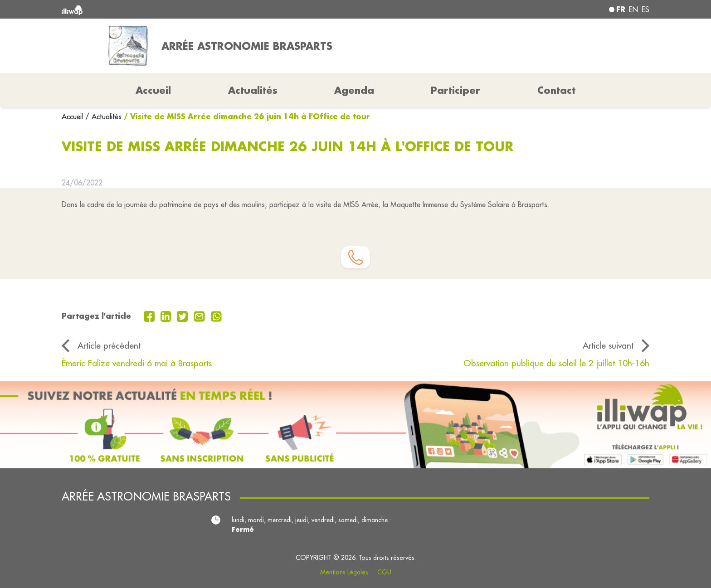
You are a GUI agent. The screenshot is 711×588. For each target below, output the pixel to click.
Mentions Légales (344, 572)
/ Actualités (103, 117)
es (645, 10)
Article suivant (608, 345)
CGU (384, 572)
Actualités (253, 90)
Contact (556, 90)
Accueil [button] (153, 90)
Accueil (73, 117)
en (633, 10)
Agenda (354, 90)
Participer (455, 90)
